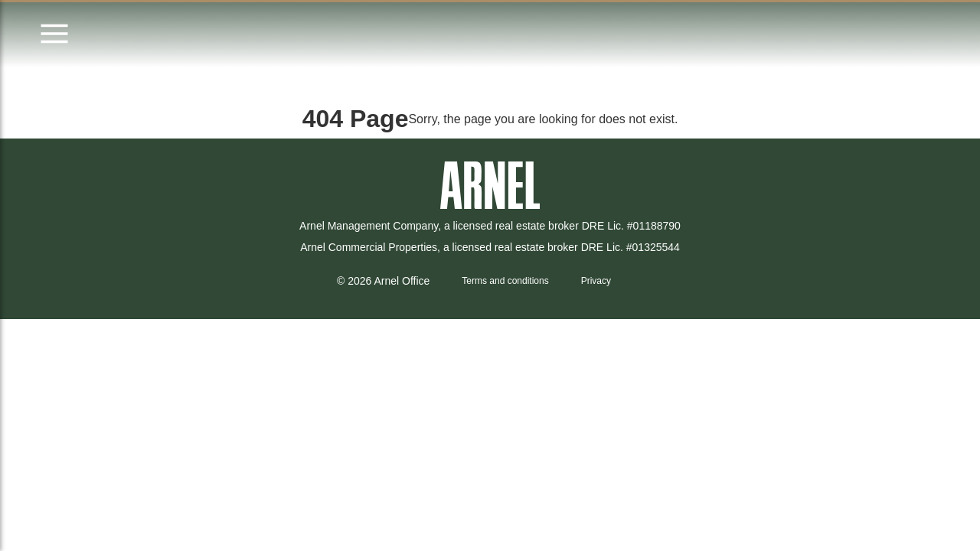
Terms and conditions (505, 281)
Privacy (596, 281)
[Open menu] (54, 35)
